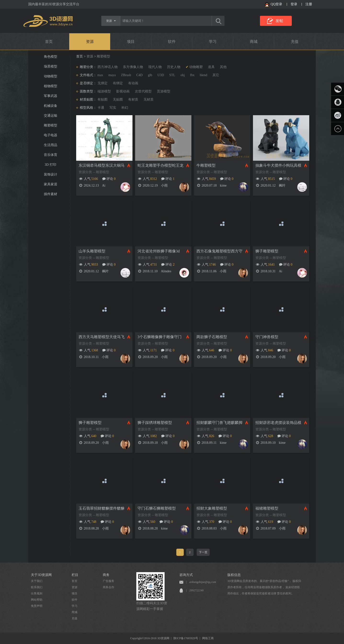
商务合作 (109, 587)
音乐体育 (51, 155)
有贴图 (103, 100)
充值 (295, 42)
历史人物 (174, 67)
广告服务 (109, 581)
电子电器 (51, 135)
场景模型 (51, 66)
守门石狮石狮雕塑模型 (157, 508)
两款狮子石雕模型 (212, 337)
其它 (216, 75)
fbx (192, 75)
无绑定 (103, 83)
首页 (49, 42)
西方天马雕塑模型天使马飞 (102, 337)
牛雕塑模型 (206, 165)
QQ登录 (276, 4)
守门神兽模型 (267, 337)
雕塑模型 (51, 125)
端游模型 (104, 91)
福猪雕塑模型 (267, 508)
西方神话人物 (108, 67)
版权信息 (234, 575)
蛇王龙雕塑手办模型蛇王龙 (161, 165)
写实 (113, 108)
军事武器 (51, 96)
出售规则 (37, 593)
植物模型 (51, 86)
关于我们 (37, 581)
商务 (106, 575)
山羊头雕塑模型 (92, 251)
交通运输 (51, 116)
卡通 (101, 108)
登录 (294, 4)
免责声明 (37, 606)
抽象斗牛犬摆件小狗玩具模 (278, 165)
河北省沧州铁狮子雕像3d (159, 251)
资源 (90, 42)
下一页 (203, 552)
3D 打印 (50, 165)
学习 (213, 42)
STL (172, 75)
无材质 (149, 100)
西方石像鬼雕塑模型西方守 (219, 251)
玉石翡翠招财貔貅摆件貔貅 (102, 508)
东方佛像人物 (133, 67)
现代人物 (155, 67)
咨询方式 (186, 575)
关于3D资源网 (41, 575)
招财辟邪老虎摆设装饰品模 (278, 423)
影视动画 (123, 91)
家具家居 (51, 184)
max (100, 75)
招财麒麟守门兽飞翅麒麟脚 (219, 423)
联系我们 (37, 587)
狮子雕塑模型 (267, 251)
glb (150, 75)
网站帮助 (37, 600)
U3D (161, 75)
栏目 (75, 575)
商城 (254, 42)
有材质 (133, 100)
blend (204, 75)
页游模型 (164, 91)
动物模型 (51, 76)
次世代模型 (143, 91)
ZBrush (126, 75)
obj (183, 75)
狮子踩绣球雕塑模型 (155, 423)
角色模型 (51, 57)
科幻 (125, 108)
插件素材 (51, 194)
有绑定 (118, 83)
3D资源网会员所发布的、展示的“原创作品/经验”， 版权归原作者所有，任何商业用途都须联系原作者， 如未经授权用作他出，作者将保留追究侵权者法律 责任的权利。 (264, 587)
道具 (211, 67)
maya (112, 75)
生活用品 (51, 145)
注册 (309, 4)
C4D (139, 75)
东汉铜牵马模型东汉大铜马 (102, 165)
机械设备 (51, 106)
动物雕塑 (196, 67)
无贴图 (118, 100)
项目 (131, 42)
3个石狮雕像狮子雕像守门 (160, 337)
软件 (172, 42)
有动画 (133, 83)
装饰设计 (51, 174)
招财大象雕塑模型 (212, 508)
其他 (223, 67)
